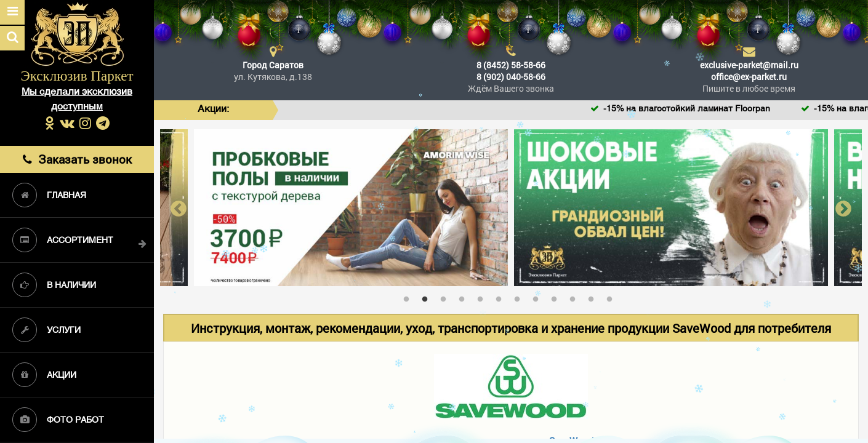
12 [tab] (613, 297)
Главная (49, 195)
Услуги (46, 330)
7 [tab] (520, 297)
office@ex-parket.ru (749, 77)
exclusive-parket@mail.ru (749, 65)
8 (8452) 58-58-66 (511, 65)
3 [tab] (446, 297)
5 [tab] (483, 297)
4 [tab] (465, 297)
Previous (179, 208)
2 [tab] (428, 297)
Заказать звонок (77, 159)
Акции (44, 375)
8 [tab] (539, 297)
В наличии (54, 285)
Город (273, 65)
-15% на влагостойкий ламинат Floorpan (705, 109)
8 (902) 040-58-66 (511, 77)
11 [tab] (594, 297)
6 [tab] (502, 297)
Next (843, 208)
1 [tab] (409, 297)
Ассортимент (63, 240)
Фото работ (58, 420)
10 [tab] (576, 297)
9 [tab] (557, 297)
